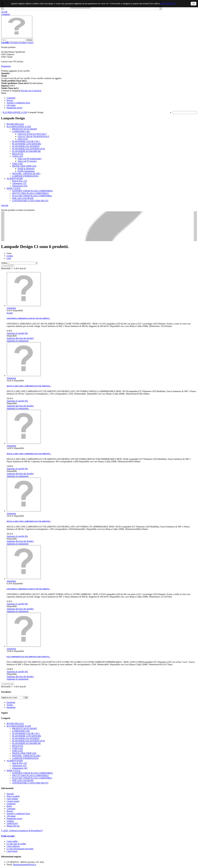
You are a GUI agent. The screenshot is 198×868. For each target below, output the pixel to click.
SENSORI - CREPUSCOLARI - (26, 173)
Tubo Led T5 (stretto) (27, 161)
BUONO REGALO (15, 124)
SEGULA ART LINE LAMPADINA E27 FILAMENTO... (29, 386)
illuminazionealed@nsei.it (25, 864)
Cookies (10, 821)
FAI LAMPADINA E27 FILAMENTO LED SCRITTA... (28, 657)
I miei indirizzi (13, 846)
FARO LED (17, 164)
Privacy (10, 100)
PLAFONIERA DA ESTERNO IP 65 (29, 149)
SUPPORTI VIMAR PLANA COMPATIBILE (32, 191)
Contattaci (6, 14)
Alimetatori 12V (19, 183)
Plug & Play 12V (20, 181)
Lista (9, 258)
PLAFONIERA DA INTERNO (26, 146)
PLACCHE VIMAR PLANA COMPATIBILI (32, 196)
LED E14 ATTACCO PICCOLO (32, 134)
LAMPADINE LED (21, 131)
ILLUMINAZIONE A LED (19, 126)
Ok (194, 4)
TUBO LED (18, 156)
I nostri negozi (13, 801)
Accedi (4, 12)
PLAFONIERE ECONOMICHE (26, 151)
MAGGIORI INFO (168, 4)
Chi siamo (11, 105)
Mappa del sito (13, 826)
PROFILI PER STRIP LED (24, 166)
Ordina (4, 263)
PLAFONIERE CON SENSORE (27, 144)
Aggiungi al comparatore (18, 341)
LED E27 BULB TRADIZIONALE (33, 136)
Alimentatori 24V (20, 186)
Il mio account (8, 836)
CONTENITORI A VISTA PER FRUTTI (30, 201)
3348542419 (12, 823)
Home (9, 806)
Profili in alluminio (26, 169)
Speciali (5, 205)
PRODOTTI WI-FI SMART (25, 129)
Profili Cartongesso (26, 171)
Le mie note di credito (16, 844)
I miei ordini (12, 841)
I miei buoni (12, 851)
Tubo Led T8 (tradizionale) (30, 159)
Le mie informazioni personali (20, 849)
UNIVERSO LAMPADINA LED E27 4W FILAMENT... (28, 318)
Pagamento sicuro (14, 108)
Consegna (11, 98)
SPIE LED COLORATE (23, 198)
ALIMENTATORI (15, 178)
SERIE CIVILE (14, 188)
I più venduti (12, 799)
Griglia (10, 256)
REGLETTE (18, 154)
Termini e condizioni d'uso (18, 103)
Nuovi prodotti (13, 796)
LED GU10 (23, 139)
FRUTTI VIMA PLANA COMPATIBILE (30, 193)
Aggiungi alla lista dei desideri (20, 338)
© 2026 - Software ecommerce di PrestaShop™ (22, 831)
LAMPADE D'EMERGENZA (25, 176)
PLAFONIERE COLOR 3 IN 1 (26, 141)
